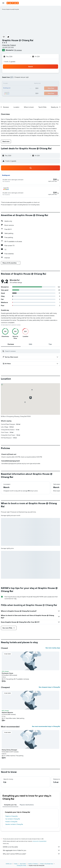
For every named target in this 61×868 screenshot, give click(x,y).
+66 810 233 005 (8, 47)
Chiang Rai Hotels (22, 865)
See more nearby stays (53, 648)
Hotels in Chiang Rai (11, 822)
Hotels (16, 864)
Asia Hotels (23, 864)
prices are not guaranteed (40, 841)
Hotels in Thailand (33, 864)
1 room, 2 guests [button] (10, 62)
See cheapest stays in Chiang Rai (49, 687)
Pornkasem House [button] (7, 673)
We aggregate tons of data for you (31, 850)
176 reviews (18, 50)
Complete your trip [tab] (10, 805)
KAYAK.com (9, 864)
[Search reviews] (32, 351)
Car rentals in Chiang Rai (13, 819)
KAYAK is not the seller (31, 847)
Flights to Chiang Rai (11, 816)
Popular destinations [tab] (27, 805)
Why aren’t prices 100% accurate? (31, 854)
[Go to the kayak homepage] (13, 3)
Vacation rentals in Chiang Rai (14, 824)
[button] (3, 3)
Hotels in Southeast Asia (47, 864)
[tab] (11, 344)
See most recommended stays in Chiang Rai (46, 726)
